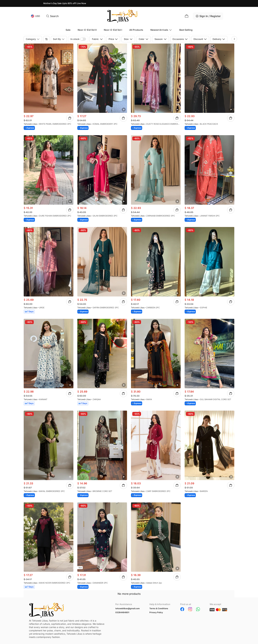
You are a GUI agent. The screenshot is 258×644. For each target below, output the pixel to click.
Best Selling (186, 30)
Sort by (59, 39)
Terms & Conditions (159, 608)
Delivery (219, 39)
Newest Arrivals (161, 30)
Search (52, 16)
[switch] (83, 39)
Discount (200, 39)
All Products (136, 30)
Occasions (180, 39)
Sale (68, 30)
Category (33, 39)
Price (113, 39)
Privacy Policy (156, 612)
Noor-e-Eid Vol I (113, 30)
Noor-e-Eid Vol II (87, 30)
